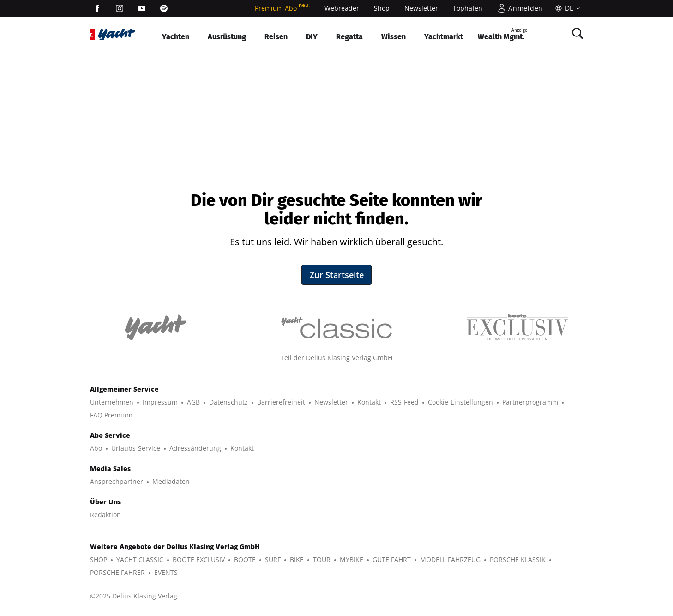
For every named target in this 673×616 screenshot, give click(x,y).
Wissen (394, 37)
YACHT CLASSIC (140, 559)
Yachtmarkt (444, 37)
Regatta (349, 37)
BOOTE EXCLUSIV (199, 559)
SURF (273, 559)
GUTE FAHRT (392, 559)
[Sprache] (567, 8)
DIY (312, 37)
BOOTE (245, 559)
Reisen (276, 37)
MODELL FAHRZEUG (450, 559)
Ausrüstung (227, 37)
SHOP (99, 559)
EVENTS (166, 572)
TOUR (322, 559)
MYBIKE (352, 559)
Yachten (176, 37)
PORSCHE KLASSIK (518, 559)
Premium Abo (282, 8)
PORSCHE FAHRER (117, 572)
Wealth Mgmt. (502, 34)
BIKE (297, 559)
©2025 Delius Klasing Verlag (134, 596)
